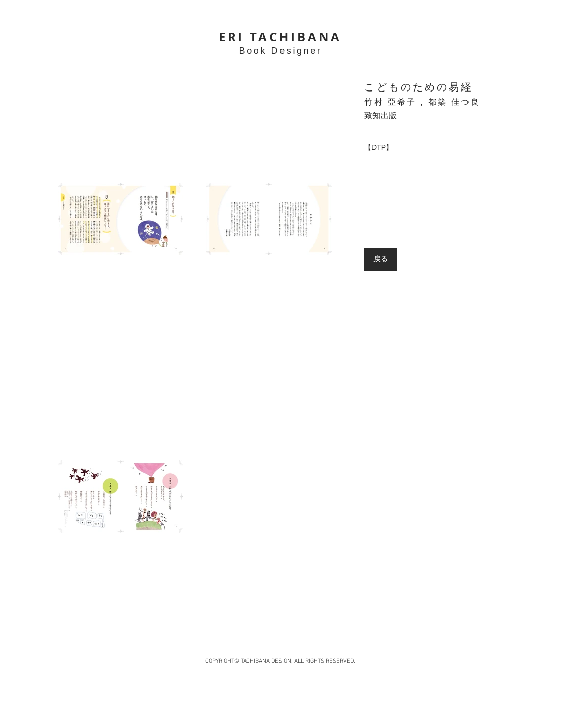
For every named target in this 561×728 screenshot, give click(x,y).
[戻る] (381, 260)
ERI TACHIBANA (280, 37)
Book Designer (281, 51)
